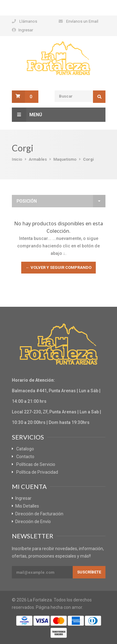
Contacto (25, 457)
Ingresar (26, 30)
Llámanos (28, 21)
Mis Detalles (27, 506)
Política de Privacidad (37, 472)
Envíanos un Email (82, 21)
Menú (27, 115)
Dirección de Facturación (39, 514)
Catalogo (25, 449)
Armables (38, 159)
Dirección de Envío (33, 522)
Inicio (17, 159)
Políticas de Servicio (36, 464)
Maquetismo (65, 159)
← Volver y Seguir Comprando (58, 267)
